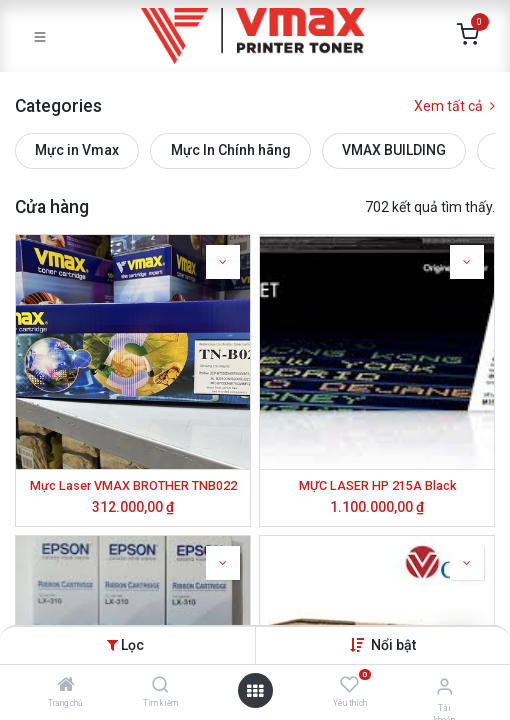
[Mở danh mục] (255, 691)
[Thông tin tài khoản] (444, 686)
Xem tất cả (454, 106)
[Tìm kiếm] (160, 686)
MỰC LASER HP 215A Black (377, 485)
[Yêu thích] (349, 685)
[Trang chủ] (66, 686)
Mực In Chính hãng (231, 150)
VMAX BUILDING (394, 150)
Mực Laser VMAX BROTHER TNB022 (133, 485)
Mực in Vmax (77, 150)
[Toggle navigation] (40, 36)
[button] (393, 645)
